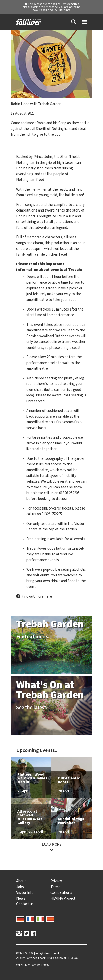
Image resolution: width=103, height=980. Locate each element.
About (21, 881)
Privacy (56, 881)
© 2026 (32, 965)
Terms (55, 887)
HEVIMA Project (63, 898)
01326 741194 (25, 953)
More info (64, 10)
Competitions (61, 892)
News (21, 898)
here (48, 596)
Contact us (25, 904)
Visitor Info (25, 892)
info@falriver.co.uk (47, 953)
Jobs (20, 887)
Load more (52, 847)
